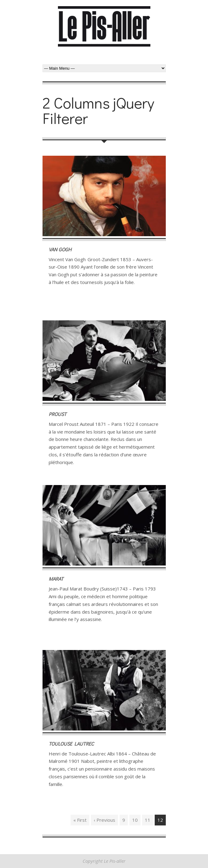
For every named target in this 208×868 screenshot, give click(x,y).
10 (135, 820)
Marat (56, 579)
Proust (58, 414)
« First (80, 820)
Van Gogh (60, 249)
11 (148, 820)
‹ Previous (104, 820)
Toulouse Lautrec (71, 744)
